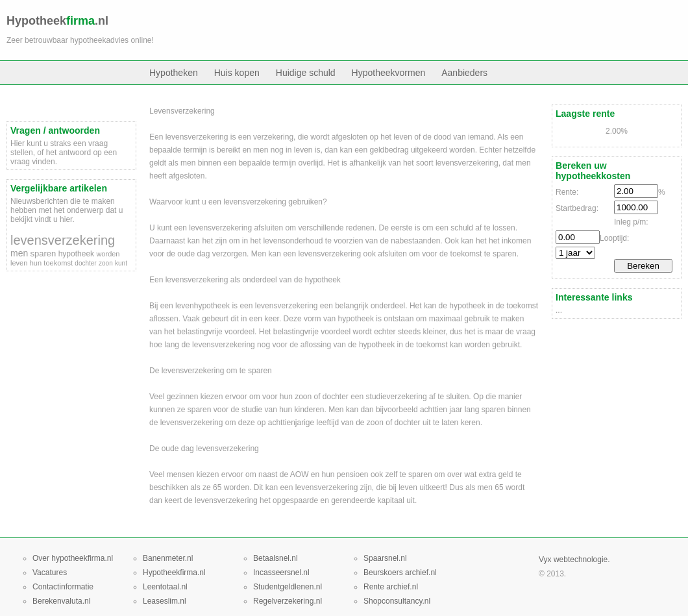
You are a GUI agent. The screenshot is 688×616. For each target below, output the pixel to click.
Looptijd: (614, 238)
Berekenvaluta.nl (61, 601)
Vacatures (50, 573)
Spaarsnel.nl (385, 558)
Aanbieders (464, 73)
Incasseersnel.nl (281, 573)
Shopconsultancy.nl (397, 601)
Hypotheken (174, 73)
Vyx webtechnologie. (574, 560)
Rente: (567, 192)
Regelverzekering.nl (288, 601)
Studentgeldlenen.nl (288, 587)
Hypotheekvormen (389, 73)
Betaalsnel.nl (276, 558)
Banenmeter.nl (168, 558)
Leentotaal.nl (165, 587)
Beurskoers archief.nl (400, 573)
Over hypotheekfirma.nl (73, 558)
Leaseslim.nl (165, 601)
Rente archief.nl (391, 587)
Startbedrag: (577, 208)
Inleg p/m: (631, 222)
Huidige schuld (306, 73)
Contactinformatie (63, 587)
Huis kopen (237, 73)
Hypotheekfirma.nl (174, 573)
